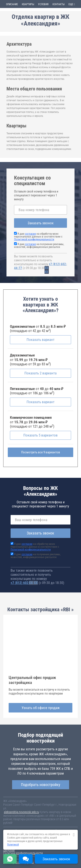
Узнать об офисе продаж (41, 708)
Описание (12, 4)
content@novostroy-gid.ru (18, 862)
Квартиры (28, 4)
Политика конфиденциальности (23, 853)
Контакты (59, 4)
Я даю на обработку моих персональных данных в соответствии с (38, 237)
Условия (43, 4)
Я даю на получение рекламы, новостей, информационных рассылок (39, 245)
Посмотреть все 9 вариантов (41, 452)
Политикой (13, 845)
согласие (30, 234)
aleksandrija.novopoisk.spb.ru (21, 812)
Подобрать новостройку (41, 785)
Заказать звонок (41, 223)
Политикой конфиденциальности (34, 239)
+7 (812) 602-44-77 (24, 583)
